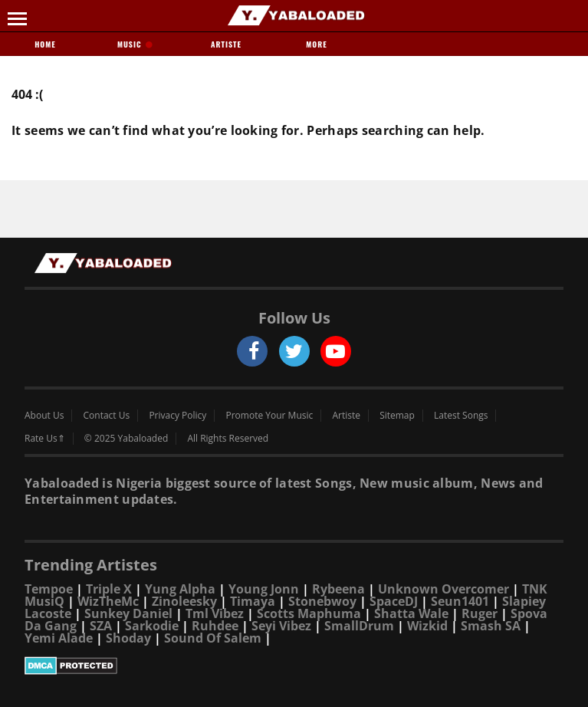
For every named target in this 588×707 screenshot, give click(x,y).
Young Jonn (264, 589)
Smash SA (491, 626)
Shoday (128, 638)
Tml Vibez (215, 613)
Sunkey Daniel (128, 613)
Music (136, 44)
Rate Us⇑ (45, 439)
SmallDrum (359, 626)
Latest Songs (461, 416)
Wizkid (427, 626)
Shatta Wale (411, 613)
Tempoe (49, 589)
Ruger (480, 613)
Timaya (253, 601)
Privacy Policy (177, 416)
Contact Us (107, 416)
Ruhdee (215, 626)
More (316, 44)
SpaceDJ (394, 601)
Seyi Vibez (281, 626)
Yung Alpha (180, 589)
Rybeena (338, 589)
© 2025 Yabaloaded (126, 439)
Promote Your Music (270, 416)
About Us (44, 416)
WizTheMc (108, 601)
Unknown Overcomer (443, 589)
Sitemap (397, 416)
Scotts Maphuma (309, 613)
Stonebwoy (322, 601)
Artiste (226, 44)
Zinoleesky (184, 601)
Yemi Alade (59, 638)
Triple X (109, 589)
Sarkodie (152, 626)
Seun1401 (460, 601)
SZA (101, 626)
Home (45, 44)
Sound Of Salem (213, 638)
